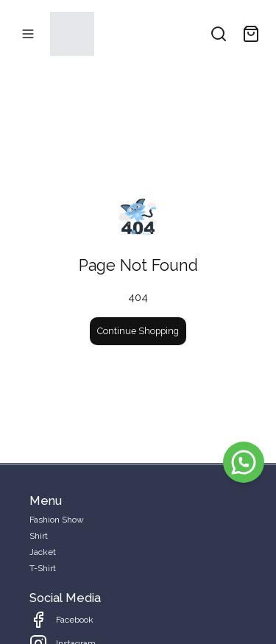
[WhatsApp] (244, 462)
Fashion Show (57, 520)
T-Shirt (43, 568)
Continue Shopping (138, 331)
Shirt (39, 536)
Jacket (43, 552)
